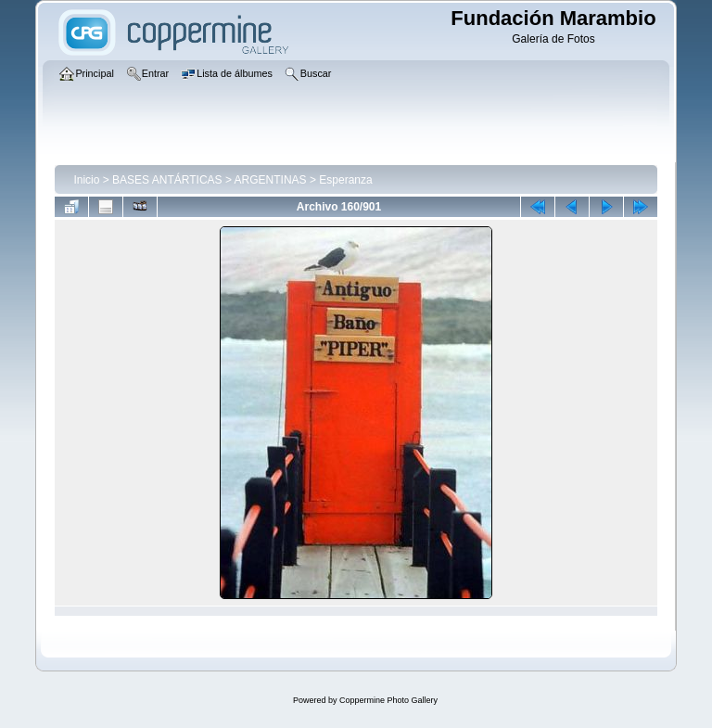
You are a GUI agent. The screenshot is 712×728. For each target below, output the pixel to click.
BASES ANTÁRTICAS (167, 180)
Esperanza (345, 180)
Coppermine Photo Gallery (388, 700)
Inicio (86, 180)
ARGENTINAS (271, 180)
